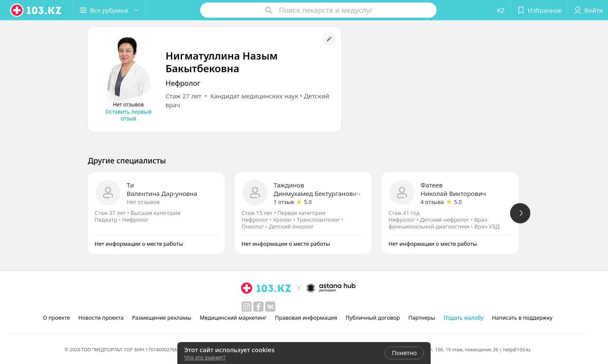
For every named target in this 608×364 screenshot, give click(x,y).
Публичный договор (372, 318)
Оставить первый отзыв (128, 115)
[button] (109, 10)
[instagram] (247, 307)
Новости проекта (101, 318)
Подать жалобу (463, 318)
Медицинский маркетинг (233, 318)
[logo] (36, 10)
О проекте (57, 318)
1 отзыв (284, 202)
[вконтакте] (270, 307)
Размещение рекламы (162, 318)
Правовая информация (306, 318)
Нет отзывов (143, 202)
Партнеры (422, 318)
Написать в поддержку (522, 318)
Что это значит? (205, 357)
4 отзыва (432, 202)
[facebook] (258, 307)
